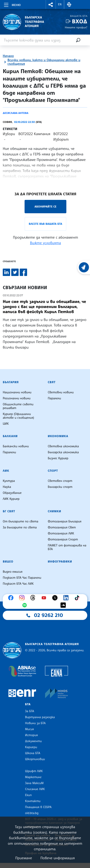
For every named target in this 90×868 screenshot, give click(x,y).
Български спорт (60, 487)
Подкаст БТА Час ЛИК (18, 584)
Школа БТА (33, 753)
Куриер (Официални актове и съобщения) (18, 416)
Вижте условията (46, 243)
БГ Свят (9, 511)
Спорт (53, 471)
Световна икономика (63, 446)
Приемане (24, 858)
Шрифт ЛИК (34, 771)
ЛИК (6, 471)
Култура (9, 481)
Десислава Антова (16, 113)
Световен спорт (60, 481)
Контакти (33, 801)
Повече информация (58, 858)
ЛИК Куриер (11, 499)
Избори (9, 134)
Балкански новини (16, 446)
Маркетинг (33, 777)
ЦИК (6, 424)
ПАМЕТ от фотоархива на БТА (67, 547)
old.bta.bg (32, 813)
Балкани (10, 436)
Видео (8, 562)
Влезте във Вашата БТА (45, 224)
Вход (80, 21)
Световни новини (61, 392)
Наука (7, 487)
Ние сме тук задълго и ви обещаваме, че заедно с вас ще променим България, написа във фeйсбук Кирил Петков (44, 307)
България (11, 382)
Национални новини (17, 392)
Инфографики (60, 562)
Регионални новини (17, 398)
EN (60, 4)
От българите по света (21, 521)
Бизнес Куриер (58, 458)
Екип (28, 795)
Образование (12, 493)
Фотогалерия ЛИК (61, 533)
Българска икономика (63, 452)
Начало (8, 56)
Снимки (54, 511)
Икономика (58, 436)
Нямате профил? (76, 27)
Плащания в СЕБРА (38, 807)
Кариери (31, 747)
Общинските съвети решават (18, 406)
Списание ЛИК (35, 789)
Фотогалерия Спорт (63, 539)
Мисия (30, 729)
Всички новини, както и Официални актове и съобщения (44, 62)
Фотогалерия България (65, 521)
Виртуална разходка (40, 717)
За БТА (30, 711)
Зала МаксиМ (34, 783)
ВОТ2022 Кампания (34, 134)
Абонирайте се (45, 206)
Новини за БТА (35, 723)
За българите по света (20, 527)
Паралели (54, 398)
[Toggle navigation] (12, 4)
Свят (52, 382)
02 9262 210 (48, 615)
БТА (28, 704)
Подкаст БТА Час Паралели (22, 578)
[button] (51, 4)
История (31, 735)
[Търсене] (78, 40)
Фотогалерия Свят (62, 527)
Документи (33, 741)
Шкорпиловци (35, 759)
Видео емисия (13, 572)
